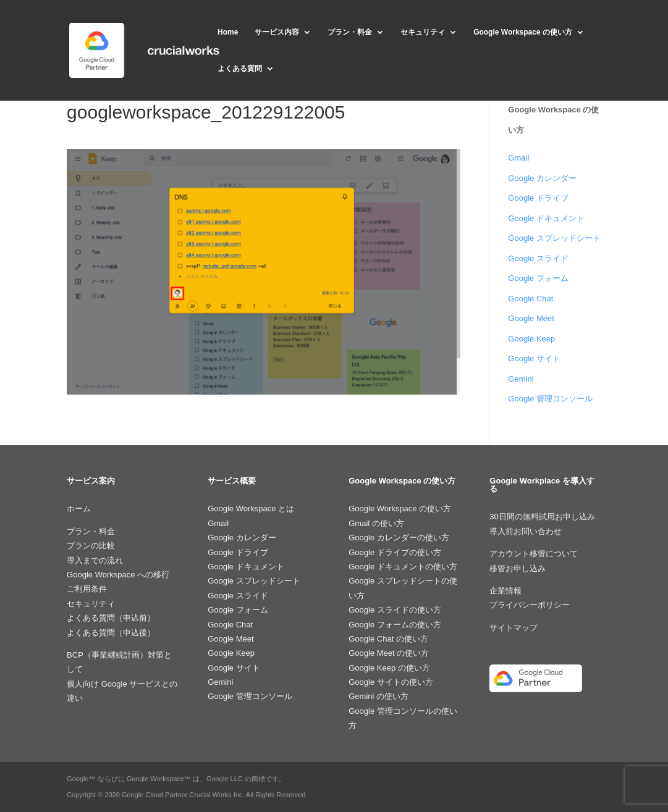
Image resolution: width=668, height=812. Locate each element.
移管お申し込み (518, 568)
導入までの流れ (95, 560)
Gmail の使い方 (376, 523)
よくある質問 (240, 69)
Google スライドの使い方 (395, 610)
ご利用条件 (87, 589)
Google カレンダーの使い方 (399, 538)
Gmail (518, 158)
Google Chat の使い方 (388, 639)
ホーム (79, 509)
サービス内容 (277, 32)
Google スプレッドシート (554, 238)
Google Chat (531, 299)
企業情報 (505, 591)
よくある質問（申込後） (111, 633)
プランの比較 (91, 546)
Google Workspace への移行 (118, 575)
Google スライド (538, 258)
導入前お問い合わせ (526, 531)
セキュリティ (423, 32)
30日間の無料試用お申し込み (542, 517)
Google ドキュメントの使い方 (403, 567)
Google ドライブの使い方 (395, 552)
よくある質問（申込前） (111, 618)
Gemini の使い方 (378, 696)
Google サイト (534, 358)
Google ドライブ (538, 198)
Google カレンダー (542, 178)
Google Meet (531, 318)
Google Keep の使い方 (389, 668)
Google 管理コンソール (550, 399)
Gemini (521, 379)
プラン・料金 (350, 32)
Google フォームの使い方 (395, 625)
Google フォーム (538, 278)
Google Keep (531, 339)
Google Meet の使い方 (389, 653)
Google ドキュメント (546, 218)
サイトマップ (514, 628)
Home (228, 32)
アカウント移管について (534, 554)
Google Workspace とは (251, 509)
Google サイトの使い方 (391, 682)
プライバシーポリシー (530, 605)
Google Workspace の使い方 (523, 32)
